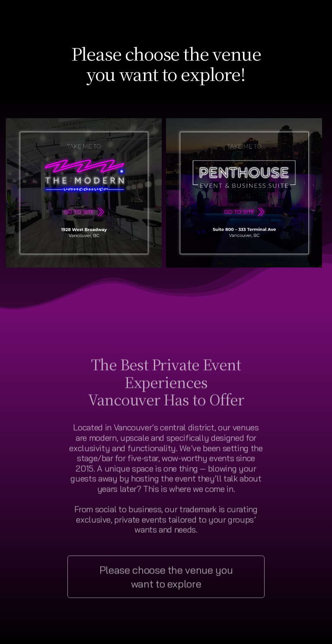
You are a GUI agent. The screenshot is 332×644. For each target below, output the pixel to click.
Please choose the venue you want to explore (166, 578)
